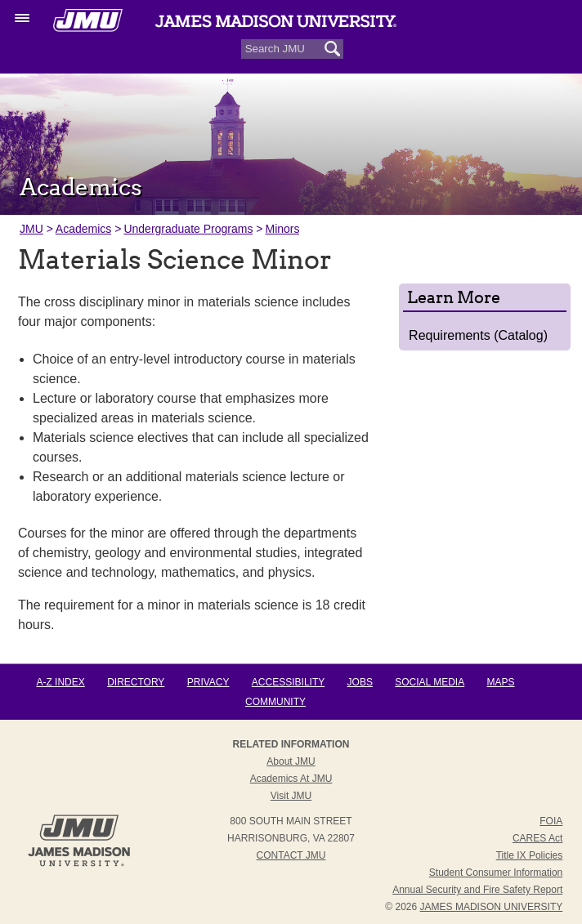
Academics (83, 229)
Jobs (360, 682)
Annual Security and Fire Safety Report (477, 890)
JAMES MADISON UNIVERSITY (492, 907)
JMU (31, 229)
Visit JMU (291, 796)
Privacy (208, 682)
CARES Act (537, 838)
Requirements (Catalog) (478, 335)
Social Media (430, 682)
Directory (136, 682)
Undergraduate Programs (188, 229)
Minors (282, 229)
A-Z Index (60, 682)
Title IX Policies (530, 855)
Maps (501, 682)
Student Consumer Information (496, 873)
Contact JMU (291, 855)
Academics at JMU (291, 779)
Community (275, 702)
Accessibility (288, 682)
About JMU (291, 761)
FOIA (551, 821)
